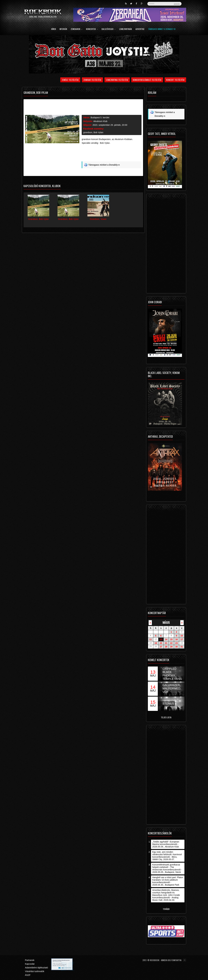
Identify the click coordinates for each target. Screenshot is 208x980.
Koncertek (92, 29)
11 (150, 639)
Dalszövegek (109, 29)
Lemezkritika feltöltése (117, 80)
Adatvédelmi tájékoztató (37, 968)
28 (166, 647)
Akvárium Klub (100, 121)
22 (171, 643)
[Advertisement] (112, 154)
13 (161, 639)
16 (177, 639)
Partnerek (30, 960)
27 (161, 647)
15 (171, 639)
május (166, 622)
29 (171, 647)
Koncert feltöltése (175, 80)
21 (166, 643)
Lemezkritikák (126, 29)
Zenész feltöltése (70, 80)
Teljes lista (166, 717)
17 (182, 639)
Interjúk (63, 29)
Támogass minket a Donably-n (162, 29)
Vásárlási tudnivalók (35, 971)
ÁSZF (28, 975)
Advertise (140, 29)
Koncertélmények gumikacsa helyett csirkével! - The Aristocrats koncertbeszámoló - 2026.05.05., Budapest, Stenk (167, 868)
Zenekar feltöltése (92, 80)
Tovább (166, 909)
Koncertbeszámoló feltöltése (147, 80)
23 (177, 643)
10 (182, 636)
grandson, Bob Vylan (93, 132)
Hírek (54, 29)
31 (182, 647)
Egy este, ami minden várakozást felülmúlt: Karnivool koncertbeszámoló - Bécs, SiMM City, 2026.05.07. (167, 856)
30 (177, 647)
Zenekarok (77, 29)
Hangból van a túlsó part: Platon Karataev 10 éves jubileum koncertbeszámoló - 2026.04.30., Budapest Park (168, 881)
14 (166, 639)
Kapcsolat (30, 964)
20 (161, 643)
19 (156, 643)
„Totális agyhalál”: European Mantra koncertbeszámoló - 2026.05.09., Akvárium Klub (166, 844)
